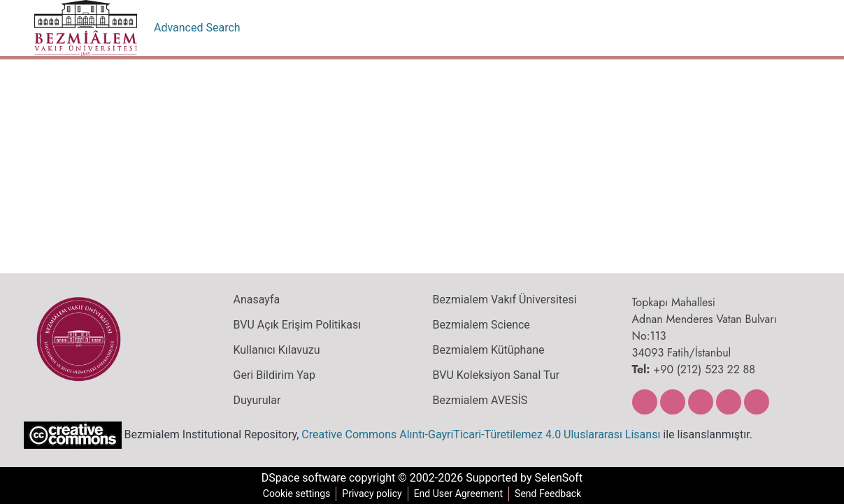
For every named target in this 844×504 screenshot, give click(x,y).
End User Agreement (458, 494)
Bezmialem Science (480, 325)
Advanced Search (198, 28)
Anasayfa (256, 300)
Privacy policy (370, 494)
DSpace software (300, 478)
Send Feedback (551, 494)
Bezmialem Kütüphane (487, 350)
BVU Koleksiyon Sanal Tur (496, 375)
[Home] (86, 28)
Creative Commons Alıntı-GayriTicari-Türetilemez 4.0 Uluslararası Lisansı (473, 434)
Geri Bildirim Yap (273, 375)
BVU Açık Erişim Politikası (297, 325)
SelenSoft (563, 478)
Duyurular (257, 401)
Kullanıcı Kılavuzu (274, 350)
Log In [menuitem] (785, 28)
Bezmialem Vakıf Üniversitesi (503, 300)
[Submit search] (737, 28)
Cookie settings (294, 494)
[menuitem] (757, 28)
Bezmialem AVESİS (481, 401)
